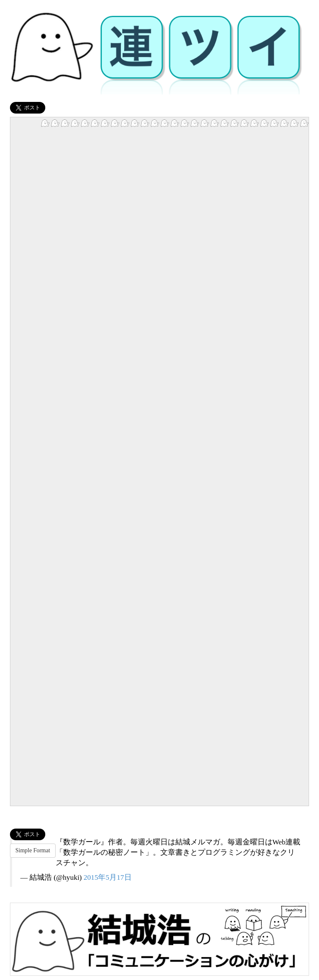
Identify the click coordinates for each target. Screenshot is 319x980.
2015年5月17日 (107, 877)
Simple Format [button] (33, 850)
